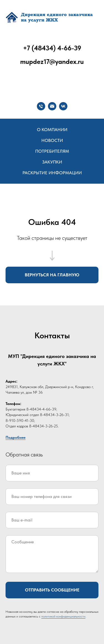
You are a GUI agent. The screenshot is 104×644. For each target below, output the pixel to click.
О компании (52, 130)
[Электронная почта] (52, 106)
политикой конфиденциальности (63, 616)
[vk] (63, 106)
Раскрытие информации (52, 173)
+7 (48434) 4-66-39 (52, 48)
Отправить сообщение (52, 590)
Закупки (52, 162)
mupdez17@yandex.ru (52, 62)
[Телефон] (41, 106)
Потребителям (52, 151)
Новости (52, 140)
